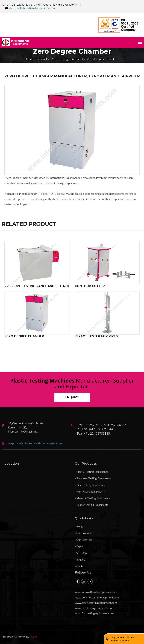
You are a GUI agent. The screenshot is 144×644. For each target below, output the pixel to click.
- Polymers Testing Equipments (93, 478)
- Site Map (81, 553)
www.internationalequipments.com (96, 592)
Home (30, 59)
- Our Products (83, 533)
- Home (79, 526)
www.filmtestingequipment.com (94, 613)
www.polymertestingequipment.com (97, 597)
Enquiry (72, 397)
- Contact (80, 566)
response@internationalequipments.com (32, 8)
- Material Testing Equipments (92, 498)
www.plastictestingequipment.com (96, 603)
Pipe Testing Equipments (68, 59)
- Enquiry (80, 559)
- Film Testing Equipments (90, 491)
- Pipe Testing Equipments (90, 485)
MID (34, 637)
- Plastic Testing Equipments (91, 472)
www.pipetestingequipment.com (94, 608)
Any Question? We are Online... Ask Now (123, 639)
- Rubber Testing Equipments (92, 505)
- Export (80, 546)
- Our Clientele (83, 540)
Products (43, 59)
